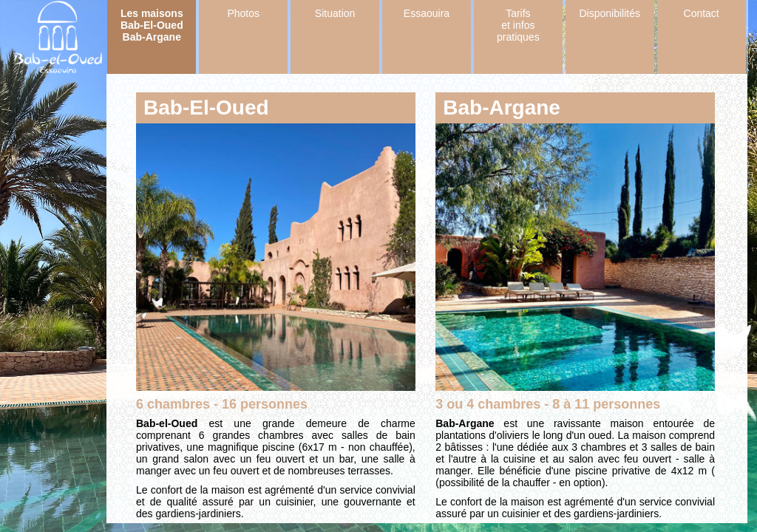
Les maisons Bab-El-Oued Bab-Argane (152, 25)
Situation (335, 13)
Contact (702, 13)
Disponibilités (610, 13)
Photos (243, 13)
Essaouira (427, 13)
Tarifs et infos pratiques (518, 25)
